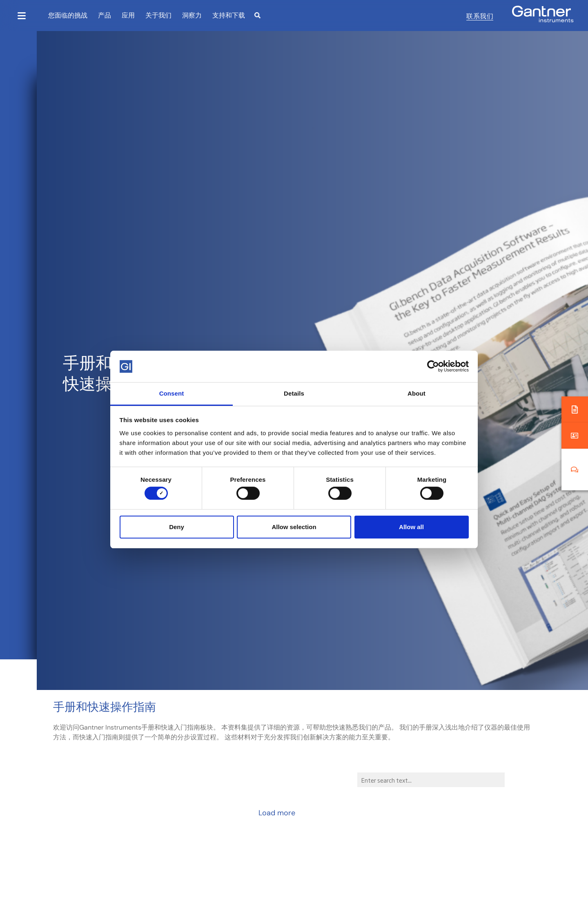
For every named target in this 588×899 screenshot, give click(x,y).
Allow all (411, 527)
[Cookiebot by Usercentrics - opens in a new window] (433, 366)
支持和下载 (229, 15)
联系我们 (480, 16)
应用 (128, 15)
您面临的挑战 (68, 15)
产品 (105, 15)
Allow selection (294, 527)
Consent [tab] (172, 393)
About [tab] (416, 393)
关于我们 (158, 15)
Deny (177, 527)
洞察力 (192, 15)
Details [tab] (294, 393)
